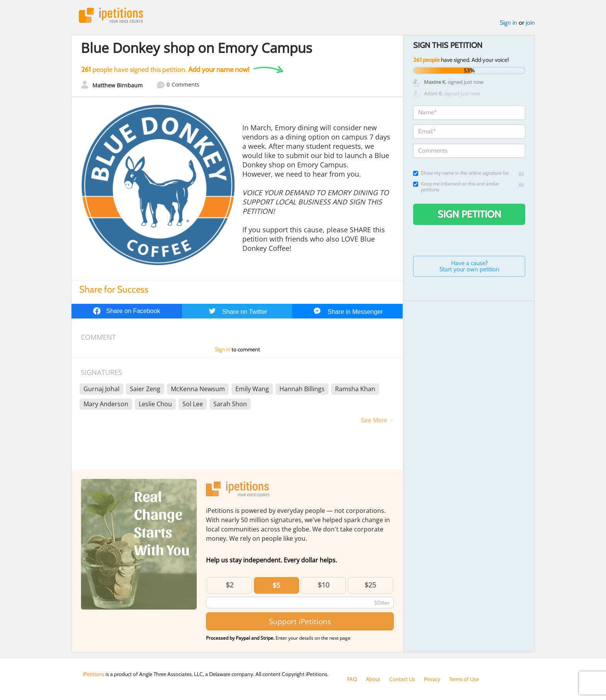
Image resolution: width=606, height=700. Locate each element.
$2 (230, 585)
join (530, 23)
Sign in (508, 23)
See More (374, 420)
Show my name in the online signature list (461, 173)
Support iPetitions (300, 621)
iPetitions (111, 15)
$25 (370, 585)
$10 (323, 585)
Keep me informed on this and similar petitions (456, 187)
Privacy (432, 679)
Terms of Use (464, 679)
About (373, 679)
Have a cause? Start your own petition (469, 266)
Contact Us (402, 679)
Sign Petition (469, 214)
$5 (276, 585)
